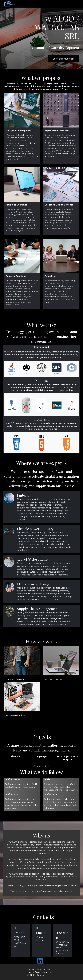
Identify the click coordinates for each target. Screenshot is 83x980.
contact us (67, 891)
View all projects (41, 766)
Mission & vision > (54, 680)
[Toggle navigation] (21, 4)
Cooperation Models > (17, 680)
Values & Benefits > (16, 715)
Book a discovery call (63, 59)
